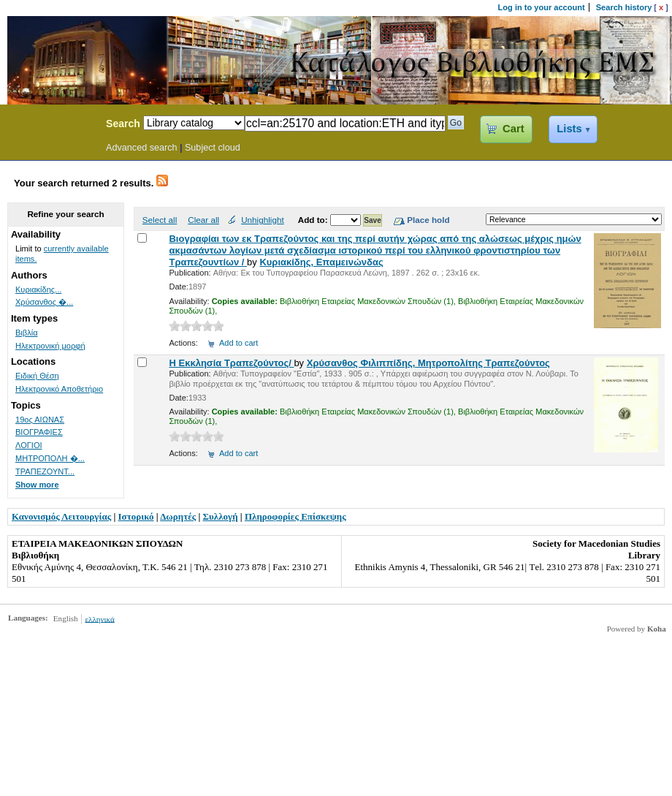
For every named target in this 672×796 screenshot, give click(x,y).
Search (123, 124)
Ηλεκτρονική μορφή (50, 346)
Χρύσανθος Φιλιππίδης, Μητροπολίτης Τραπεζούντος (428, 363)
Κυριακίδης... (38, 289)
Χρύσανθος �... (44, 302)
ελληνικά (99, 618)
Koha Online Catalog (49, 126)
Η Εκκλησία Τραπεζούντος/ (231, 363)
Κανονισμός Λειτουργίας (61, 516)
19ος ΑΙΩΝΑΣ (40, 420)
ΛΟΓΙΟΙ (29, 445)
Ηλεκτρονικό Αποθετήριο (59, 389)
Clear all (203, 220)
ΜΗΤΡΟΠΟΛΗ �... (50, 458)
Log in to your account (542, 7)
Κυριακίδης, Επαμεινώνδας (321, 262)
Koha (657, 629)
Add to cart (238, 343)
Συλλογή (221, 516)
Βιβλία (27, 333)
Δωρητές (178, 516)
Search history (624, 7)
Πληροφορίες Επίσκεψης (295, 516)
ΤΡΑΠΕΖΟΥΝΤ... (45, 471)
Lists (569, 129)
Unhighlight (262, 220)
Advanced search (142, 148)
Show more (37, 485)
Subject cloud (213, 148)
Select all (160, 220)
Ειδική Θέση (37, 376)
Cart (513, 129)
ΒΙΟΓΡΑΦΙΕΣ (39, 432)
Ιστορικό (136, 516)
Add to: (314, 220)
